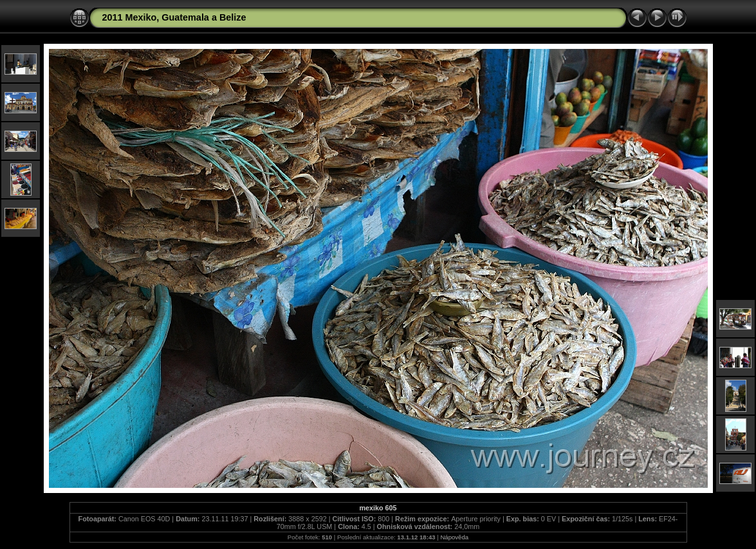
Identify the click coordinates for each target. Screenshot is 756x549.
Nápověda (454, 537)
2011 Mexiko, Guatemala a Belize (174, 17)
